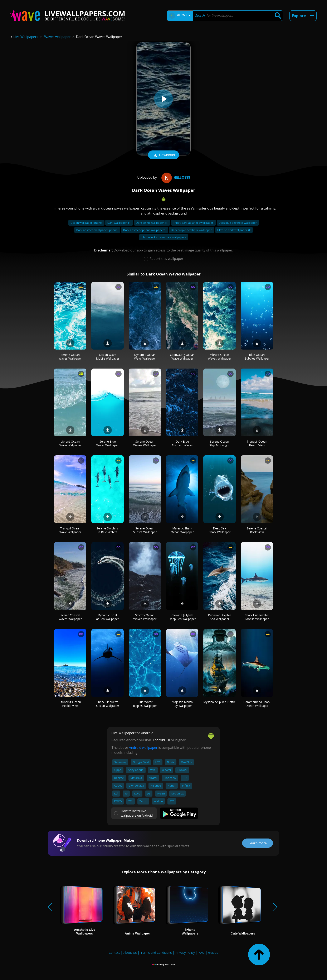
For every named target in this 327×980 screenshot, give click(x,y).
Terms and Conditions (156, 952)
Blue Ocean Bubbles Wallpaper (257, 357)
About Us (130, 952)
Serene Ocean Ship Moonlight (219, 443)
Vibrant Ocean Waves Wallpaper (219, 357)
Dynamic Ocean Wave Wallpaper (145, 357)
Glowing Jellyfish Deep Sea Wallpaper (182, 617)
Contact (114, 952)
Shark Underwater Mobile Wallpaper (257, 617)
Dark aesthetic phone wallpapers (145, 230)
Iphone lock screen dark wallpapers (164, 237)
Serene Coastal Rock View (257, 530)
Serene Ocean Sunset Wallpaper (145, 530)
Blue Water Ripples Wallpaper (145, 704)
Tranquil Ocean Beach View (257, 443)
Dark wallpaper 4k (119, 223)
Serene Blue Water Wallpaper (108, 443)
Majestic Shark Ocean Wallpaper (182, 530)
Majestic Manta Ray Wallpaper (182, 704)
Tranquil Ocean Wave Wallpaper (70, 530)
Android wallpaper (143, 748)
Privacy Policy (185, 952)
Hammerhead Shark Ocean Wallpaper (257, 704)
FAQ (202, 952)
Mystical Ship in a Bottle (219, 702)
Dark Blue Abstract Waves (182, 443)
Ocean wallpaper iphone (86, 223)
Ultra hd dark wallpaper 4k (234, 230)
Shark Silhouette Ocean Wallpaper (108, 704)
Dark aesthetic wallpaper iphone (97, 230)
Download (163, 155)
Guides (213, 952)
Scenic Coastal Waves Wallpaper (70, 617)
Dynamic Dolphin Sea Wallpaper (219, 617)
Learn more (258, 843)
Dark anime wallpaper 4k (152, 223)
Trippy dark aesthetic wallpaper (193, 223)
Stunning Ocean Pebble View (70, 704)
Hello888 (175, 177)
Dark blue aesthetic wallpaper (238, 223)
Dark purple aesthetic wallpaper (192, 230)
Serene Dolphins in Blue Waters (108, 530)
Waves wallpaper (57, 37)
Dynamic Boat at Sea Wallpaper (108, 617)
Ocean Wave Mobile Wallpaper (108, 357)
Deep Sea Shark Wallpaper (220, 530)
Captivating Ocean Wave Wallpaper (182, 357)
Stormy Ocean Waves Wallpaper (145, 617)
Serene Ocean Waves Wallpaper (70, 357)
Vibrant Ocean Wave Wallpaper (70, 443)
